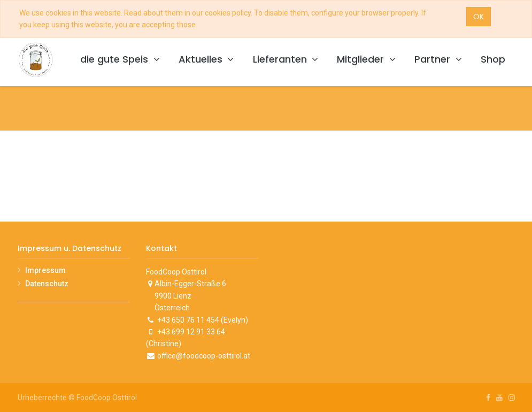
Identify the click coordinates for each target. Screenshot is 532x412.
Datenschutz (47, 284)
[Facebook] (488, 398)
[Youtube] (499, 398)
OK (479, 17)
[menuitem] (493, 60)
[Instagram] (512, 398)
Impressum (45, 270)
